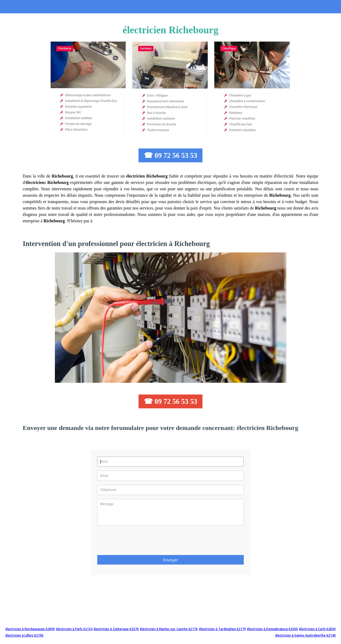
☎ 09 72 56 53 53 (171, 155)
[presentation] (138, 542)
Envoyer (171, 560)
